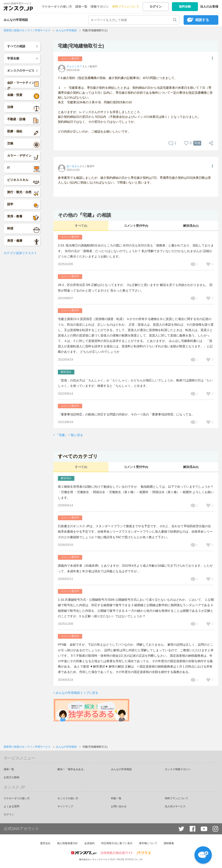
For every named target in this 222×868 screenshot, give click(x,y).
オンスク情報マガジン (178, 769)
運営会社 (45, 843)
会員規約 (90, 843)
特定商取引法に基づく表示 (117, 843)
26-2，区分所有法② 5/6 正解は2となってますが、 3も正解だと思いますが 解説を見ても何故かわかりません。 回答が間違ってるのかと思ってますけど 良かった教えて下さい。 (135, 288)
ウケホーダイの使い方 (57, 7)
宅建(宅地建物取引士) (81, 46)
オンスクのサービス (21, 71)
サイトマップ (65, 806)
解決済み (191, 226)
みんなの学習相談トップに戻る (77, 693)
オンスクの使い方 (68, 798)
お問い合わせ (119, 806)
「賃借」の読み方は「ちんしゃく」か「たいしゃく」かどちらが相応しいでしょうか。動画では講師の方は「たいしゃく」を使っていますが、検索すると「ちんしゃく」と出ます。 (135, 383)
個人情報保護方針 (67, 843)
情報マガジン (100, 7)
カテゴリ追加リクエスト (20, 253)
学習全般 (13, 58)
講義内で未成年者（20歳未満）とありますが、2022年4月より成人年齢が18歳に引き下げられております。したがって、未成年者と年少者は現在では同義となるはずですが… (135, 568)
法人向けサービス (175, 806)
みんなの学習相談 (16, 20)
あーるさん (73, 166)
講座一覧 (81, 7)
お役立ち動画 (11, 777)
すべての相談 (16, 46)
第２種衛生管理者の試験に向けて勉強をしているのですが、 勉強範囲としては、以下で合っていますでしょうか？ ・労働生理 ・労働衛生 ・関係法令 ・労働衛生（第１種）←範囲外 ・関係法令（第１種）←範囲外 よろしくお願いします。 (136, 492)
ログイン (156, 7)
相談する (202, 20)
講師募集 (169, 843)
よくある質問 (11, 806)
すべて (81, 226)
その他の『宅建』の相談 (85, 215)
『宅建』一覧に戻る (69, 435)
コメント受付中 (136, 226)
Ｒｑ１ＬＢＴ (74, 66)
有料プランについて (126, 7)
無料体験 (185, 7)
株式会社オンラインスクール (93, 859)
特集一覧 (116, 798)
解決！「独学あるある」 (72, 769)
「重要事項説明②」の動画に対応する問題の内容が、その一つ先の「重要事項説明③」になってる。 (126, 414)
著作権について (148, 843)
